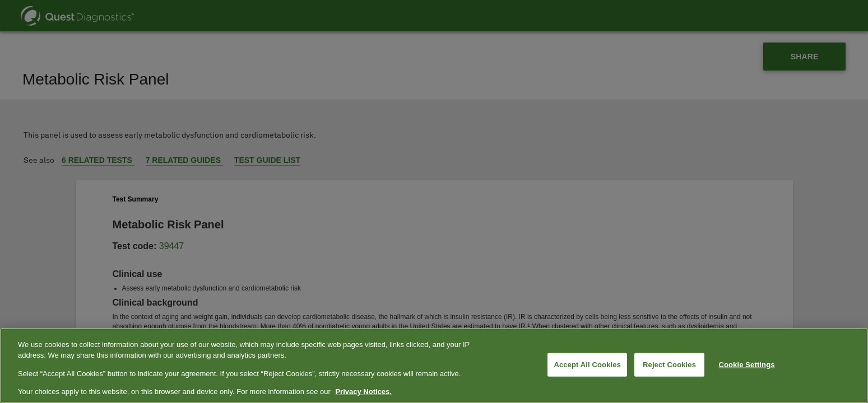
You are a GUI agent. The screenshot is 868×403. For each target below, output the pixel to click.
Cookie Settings (746, 365)
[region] (434, 365)
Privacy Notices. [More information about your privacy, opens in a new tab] (363, 392)
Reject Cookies (669, 365)
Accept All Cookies (587, 365)
